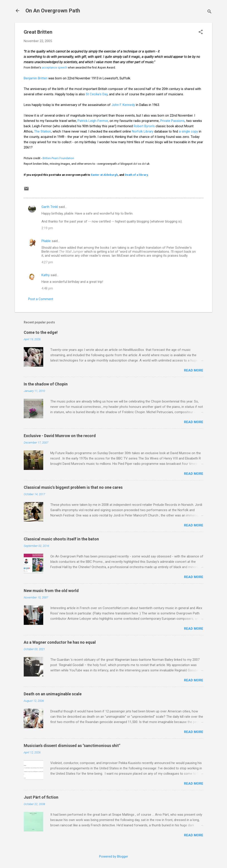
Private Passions (172, 121)
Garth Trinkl (50, 207)
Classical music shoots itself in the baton (61, 539)
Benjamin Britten (36, 78)
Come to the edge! (41, 332)
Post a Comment (41, 299)
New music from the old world (51, 591)
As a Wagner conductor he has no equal (60, 642)
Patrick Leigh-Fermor (93, 121)
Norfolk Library (143, 131)
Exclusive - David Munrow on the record (60, 436)
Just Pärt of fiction (41, 797)
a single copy (188, 131)
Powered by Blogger (114, 856)
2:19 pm (47, 228)
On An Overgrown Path (53, 11)
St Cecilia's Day (97, 94)
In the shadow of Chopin (46, 384)
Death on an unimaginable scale (53, 694)
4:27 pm (47, 262)
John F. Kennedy (123, 105)
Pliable (46, 241)
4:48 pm (47, 288)
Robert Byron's (145, 126)
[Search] (209, 12)
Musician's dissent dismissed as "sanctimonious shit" (72, 746)
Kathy (46, 275)
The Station (43, 131)
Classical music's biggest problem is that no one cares (73, 487)
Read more (194, 370)
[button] (201, 32)
